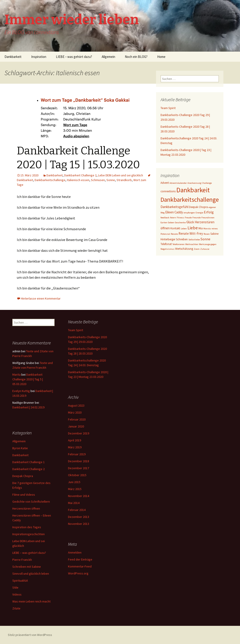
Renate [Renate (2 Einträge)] (174, 234)
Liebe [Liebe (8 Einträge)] (193, 228)
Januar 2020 (76, 426)
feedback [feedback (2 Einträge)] (165, 218)
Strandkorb (124, 180)
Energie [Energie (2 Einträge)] (199, 213)
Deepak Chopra (23, 476)
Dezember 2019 (79, 433)
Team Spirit (168, 108)
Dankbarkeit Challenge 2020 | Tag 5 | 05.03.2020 (28, 379)
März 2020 (75, 412)
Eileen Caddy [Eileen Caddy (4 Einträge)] (174, 212)
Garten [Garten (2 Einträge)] (164, 222)
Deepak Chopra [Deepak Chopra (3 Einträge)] (198, 207)
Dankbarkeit (13, 57)
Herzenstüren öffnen (26, 508)
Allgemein (108, 57)
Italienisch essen (78, 180)
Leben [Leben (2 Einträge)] (184, 229)
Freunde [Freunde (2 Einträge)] (197, 218)
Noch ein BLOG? (136, 57)
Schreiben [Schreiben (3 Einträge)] (182, 239)
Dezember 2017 (79, 468)
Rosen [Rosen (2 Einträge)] (207, 234)
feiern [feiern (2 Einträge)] (173, 218)
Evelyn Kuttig (21, 391)
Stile (15, 587)
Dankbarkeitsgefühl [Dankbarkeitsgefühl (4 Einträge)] (174, 207)
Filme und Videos (24, 495)
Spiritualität (20, 580)
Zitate (16, 608)
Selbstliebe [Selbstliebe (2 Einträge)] (194, 240)
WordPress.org (78, 573)
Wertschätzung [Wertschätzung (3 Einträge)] (184, 249)
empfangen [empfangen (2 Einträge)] (189, 213)
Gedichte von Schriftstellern (31, 502)
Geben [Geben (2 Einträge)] (171, 222)
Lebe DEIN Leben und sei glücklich (121, 175)
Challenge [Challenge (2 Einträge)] (207, 183)
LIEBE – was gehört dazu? (74, 57)
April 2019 (75, 440)
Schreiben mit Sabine (27, 567)
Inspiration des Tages (27, 527)
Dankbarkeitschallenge (50, 180)
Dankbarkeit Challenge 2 (80, 175)
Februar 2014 (77, 510)
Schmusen (98, 180)
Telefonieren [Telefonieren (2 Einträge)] (178, 244)
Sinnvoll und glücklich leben (31, 574)
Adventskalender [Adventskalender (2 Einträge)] (178, 183)
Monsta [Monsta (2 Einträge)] (207, 229)
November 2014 (79, 496)
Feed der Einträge (80, 559)
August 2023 (76, 405)
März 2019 (75, 447)
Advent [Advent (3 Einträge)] (165, 183)
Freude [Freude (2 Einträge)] (188, 218)
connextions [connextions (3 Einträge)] (168, 191)
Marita (17, 375)
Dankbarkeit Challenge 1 (29, 462)
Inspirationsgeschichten (29, 534)
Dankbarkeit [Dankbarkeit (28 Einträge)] (193, 190)
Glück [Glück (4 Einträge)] (190, 222)
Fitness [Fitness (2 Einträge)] (180, 218)
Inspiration (39, 57)
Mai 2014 (74, 503)
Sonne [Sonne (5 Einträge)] (205, 239)
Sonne (111, 180)
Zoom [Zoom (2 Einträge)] (197, 249)
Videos (17, 594)
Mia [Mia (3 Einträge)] (201, 228)
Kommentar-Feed (80, 566)
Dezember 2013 (79, 517)
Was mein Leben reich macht (31, 601)
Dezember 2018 (79, 461)
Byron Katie (20, 448)
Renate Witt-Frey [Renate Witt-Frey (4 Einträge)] (191, 233)
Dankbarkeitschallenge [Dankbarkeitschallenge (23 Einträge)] (190, 200)
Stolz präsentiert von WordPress (30, 635)
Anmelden (75, 552)
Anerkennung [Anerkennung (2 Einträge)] (194, 183)
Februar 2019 (77, 454)
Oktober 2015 (77, 475)
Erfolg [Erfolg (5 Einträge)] (209, 212)
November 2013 (79, 524)
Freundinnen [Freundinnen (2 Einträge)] (208, 218)
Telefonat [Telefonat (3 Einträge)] (166, 244)
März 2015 (75, 489)
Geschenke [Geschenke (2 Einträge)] (180, 222)
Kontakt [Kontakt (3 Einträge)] (175, 228)
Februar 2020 (77, 419)
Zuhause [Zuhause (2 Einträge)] (205, 249)
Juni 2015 (74, 482)
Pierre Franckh (22, 560)
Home (161, 57)
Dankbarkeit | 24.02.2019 (28, 407)
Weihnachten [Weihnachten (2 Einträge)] (192, 244)
